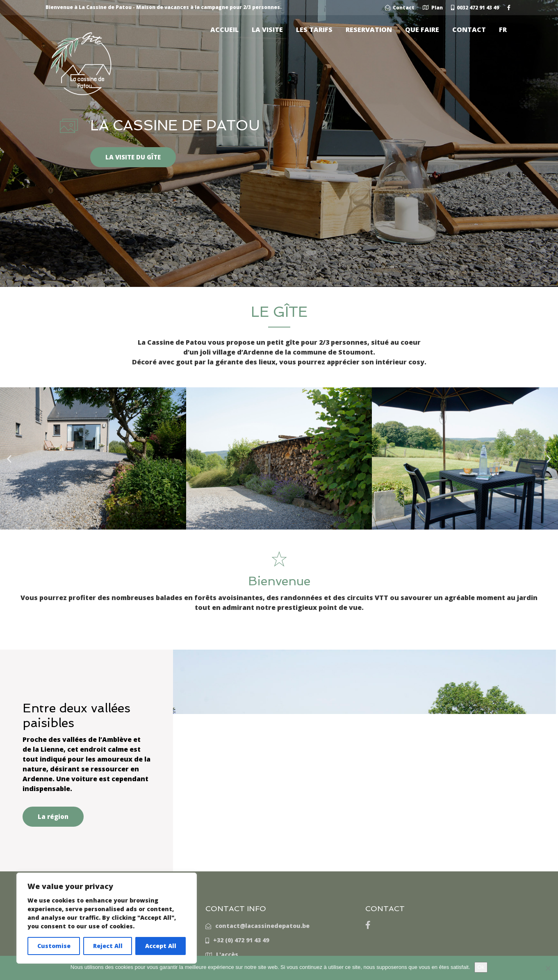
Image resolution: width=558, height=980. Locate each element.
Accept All (161, 946)
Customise (54, 946)
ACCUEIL (224, 30)
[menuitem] (503, 30)
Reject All (108, 946)
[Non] (548, 968)
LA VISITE (267, 30)
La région (53, 816)
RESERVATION (369, 30)
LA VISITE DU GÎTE (133, 157)
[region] (107, 918)
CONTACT (469, 30)
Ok (481, 967)
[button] (9, 458)
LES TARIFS (314, 30)
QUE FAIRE (422, 30)
